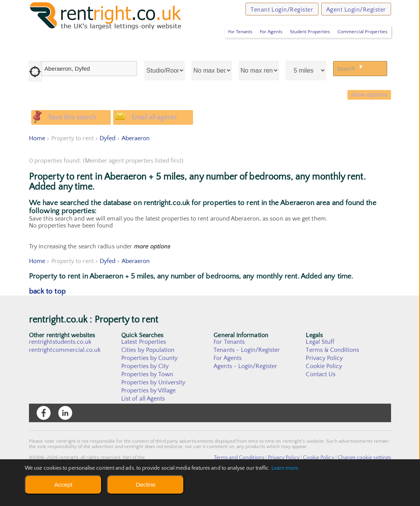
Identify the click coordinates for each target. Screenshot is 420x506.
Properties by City (145, 387)
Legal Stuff (320, 363)
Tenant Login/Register (268, 12)
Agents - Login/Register (246, 387)
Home (37, 160)
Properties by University (153, 404)
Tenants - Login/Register (247, 371)
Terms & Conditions (332, 371)
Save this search (75, 135)
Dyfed (108, 160)
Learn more (285, 468)
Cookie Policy (324, 387)
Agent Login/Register (352, 12)
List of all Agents (143, 420)
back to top (47, 313)
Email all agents (160, 135)
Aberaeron (135, 160)
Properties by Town (147, 396)
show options (367, 108)
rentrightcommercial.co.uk (65, 371)
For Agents (259, 44)
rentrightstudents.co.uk (60, 363)
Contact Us (321, 396)
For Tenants (224, 44)
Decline (145, 485)
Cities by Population (148, 371)
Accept (63, 485)
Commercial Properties (360, 44)
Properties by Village (149, 412)
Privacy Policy (324, 379)
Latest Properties (144, 363)
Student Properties (303, 44)
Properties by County (150, 379)
